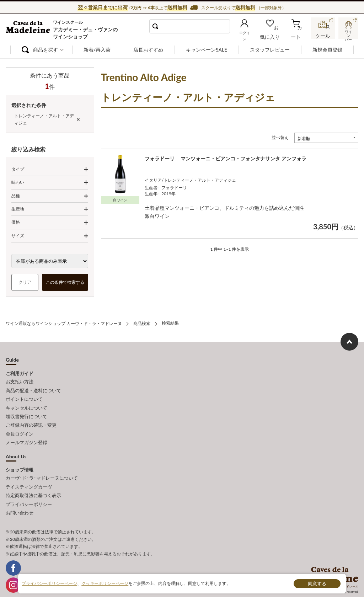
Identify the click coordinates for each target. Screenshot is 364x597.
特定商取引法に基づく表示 (33, 486)
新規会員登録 (327, 50)
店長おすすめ (148, 50)
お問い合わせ (20, 502)
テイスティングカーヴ (29, 478)
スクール (323, 34)
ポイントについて (24, 396)
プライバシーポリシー (29, 494)
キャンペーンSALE (207, 50)
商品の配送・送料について (33, 388)
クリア (25, 282)
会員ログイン (20, 428)
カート (299, 34)
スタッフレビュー (270, 50)
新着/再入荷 (97, 50)
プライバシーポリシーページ (49, 583)
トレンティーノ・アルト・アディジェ (44, 119)
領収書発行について (26, 412)
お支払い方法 (20, 380)
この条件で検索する (65, 282)
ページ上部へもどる (349, 341)
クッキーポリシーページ (105, 583)
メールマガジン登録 (26, 436)
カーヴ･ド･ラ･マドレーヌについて (42, 470)
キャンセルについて (26, 404)
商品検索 (142, 323)
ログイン (252, 34)
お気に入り (276, 34)
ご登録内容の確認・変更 (31, 420)
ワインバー (348, 33)
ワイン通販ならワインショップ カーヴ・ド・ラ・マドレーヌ (30, 29)
